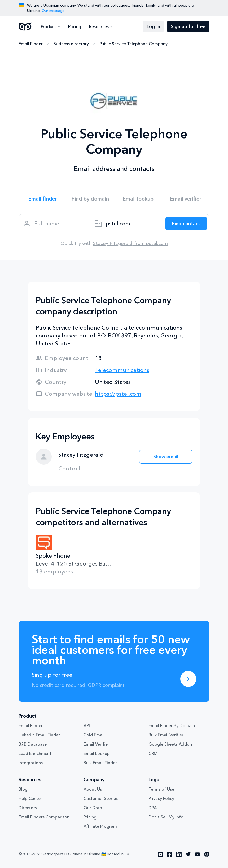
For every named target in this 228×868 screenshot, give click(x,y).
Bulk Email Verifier (166, 735)
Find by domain (90, 199)
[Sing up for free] (188, 679)
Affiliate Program (100, 826)
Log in (153, 26)
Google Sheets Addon (170, 744)
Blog (23, 789)
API (87, 725)
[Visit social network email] (160, 854)
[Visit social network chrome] (207, 854)
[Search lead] (186, 224)
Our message (53, 11)
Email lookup (138, 199)
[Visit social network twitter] (188, 854)
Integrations (31, 763)
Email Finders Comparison (44, 817)
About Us (93, 789)
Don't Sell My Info (166, 817)
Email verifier (186, 199)
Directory (28, 808)
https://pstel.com (118, 394)
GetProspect (25, 26)
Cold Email (94, 735)
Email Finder (31, 44)
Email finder (43, 199)
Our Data (93, 808)
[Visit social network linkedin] (179, 854)
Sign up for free (188, 26)
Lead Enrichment (35, 753)
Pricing (75, 26)
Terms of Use (161, 789)
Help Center (30, 798)
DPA (153, 808)
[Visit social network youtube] (198, 854)
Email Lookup (97, 753)
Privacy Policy (161, 798)
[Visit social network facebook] (170, 854)
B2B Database (33, 744)
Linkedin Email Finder (39, 735)
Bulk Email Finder (100, 763)
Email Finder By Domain (172, 725)
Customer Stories (101, 798)
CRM (153, 753)
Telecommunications (122, 370)
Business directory (71, 44)
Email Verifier (96, 744)
